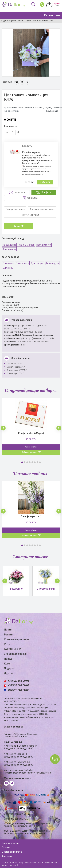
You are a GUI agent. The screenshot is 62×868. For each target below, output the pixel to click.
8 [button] (40, 462)
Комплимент (9, 249)
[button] (3, 428)
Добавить (45, 182)
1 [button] (22, 462)
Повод (8, 659)
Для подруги (52, 263)
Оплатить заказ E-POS (16, 819)
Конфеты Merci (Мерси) (31, 433)
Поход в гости (44, 245)
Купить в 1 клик (31, 447)
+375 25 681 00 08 (18, 690)
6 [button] (35, 462)
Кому (7, 664)
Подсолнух (17, 108)
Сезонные (57, 108)
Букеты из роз (13, 649)
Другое (8, 673)
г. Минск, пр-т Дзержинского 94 (21, 746)
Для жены (8, 268)
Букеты (9, 635)
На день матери (26, 245)
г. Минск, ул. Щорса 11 (15, 754)
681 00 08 (41, 4)
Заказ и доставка (14, 727)
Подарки (9, 668)
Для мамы (8, 263)
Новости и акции (10, 843)
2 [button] (25, 462)
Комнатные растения (17, 639)
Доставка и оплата (12, 852)
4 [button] (30, 462)
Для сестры (37, 263)
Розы (7, 644)
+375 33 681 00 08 (18, 685)
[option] (31, 53)
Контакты (7, 856)
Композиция (52, 111)
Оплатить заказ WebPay (17, 814)
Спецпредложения (15, 654)
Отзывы (6, 847)
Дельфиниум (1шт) (31, 516)
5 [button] (32, 462)
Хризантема (29, 108)
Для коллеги (22, 263)
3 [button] (27, 462)
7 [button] (37, 462)
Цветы (8, 630)
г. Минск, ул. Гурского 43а (17, 762)
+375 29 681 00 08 (18, 681)
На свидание (9, 245)
